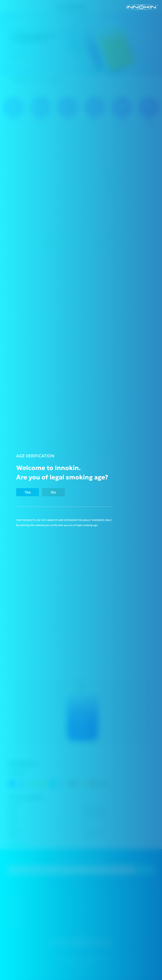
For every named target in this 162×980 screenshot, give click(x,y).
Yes (28, 492)
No (53, 492)
